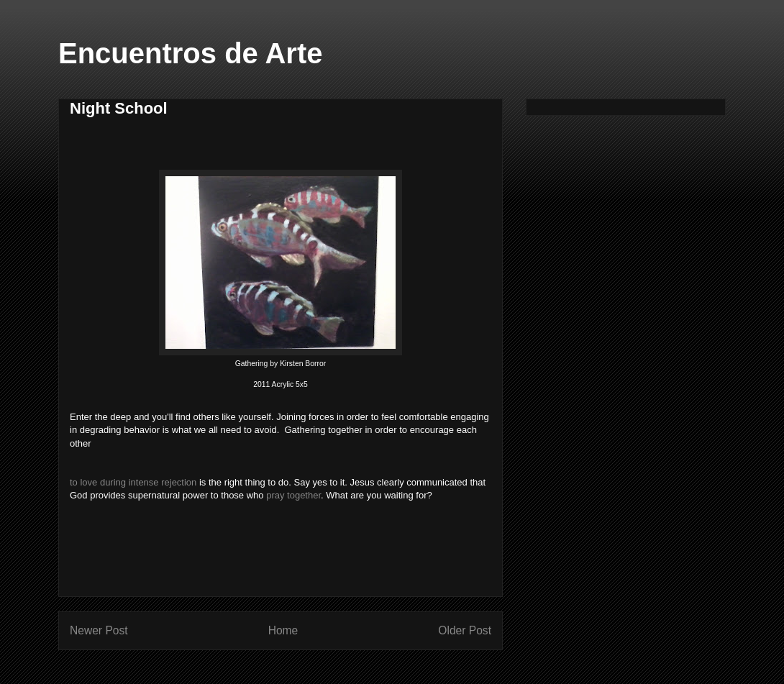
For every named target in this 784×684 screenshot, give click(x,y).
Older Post (465, 630)
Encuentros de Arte (190, 53)
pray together (293, 495)
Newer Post (99, 630)
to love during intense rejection (133, 482)
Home (283, 630)
